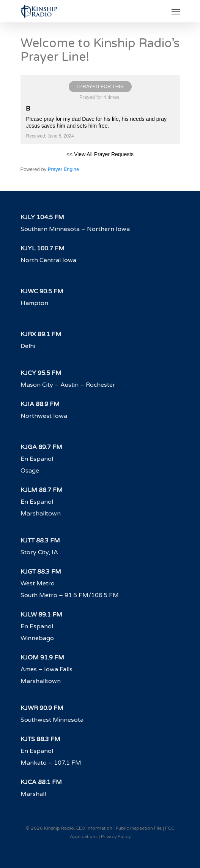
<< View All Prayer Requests (100, 154)
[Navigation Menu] (176, 11)
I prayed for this (100, 86)
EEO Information (94, 828)
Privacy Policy (116, 836)
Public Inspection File (139, 828)
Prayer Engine (63, 169)
